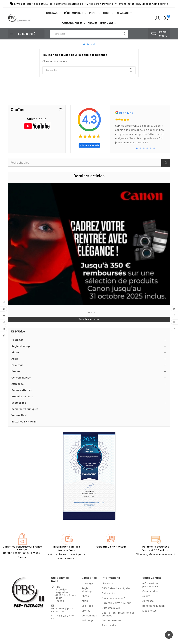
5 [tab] (151, 148)
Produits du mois (22, 396)
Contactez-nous (112, 620)
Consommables (21, 378)
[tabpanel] (140, 129)
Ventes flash (19, 415)
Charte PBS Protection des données (118, 614)
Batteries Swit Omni (24, 422)
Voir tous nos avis (89, 145)
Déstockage (19, 403)
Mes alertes (149, 611)
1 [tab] (137, 148)
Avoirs (146, 596)
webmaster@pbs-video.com (62, 610)
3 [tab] (144, 148)
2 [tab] (140, 148)
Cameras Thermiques (25, 409)
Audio (15, 359)
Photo (15, 353)
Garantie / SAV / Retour (116, 603)
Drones (16, 371)
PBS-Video (18, 331)
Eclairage (17, 365)
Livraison (107, 583)
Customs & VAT (111, 608)
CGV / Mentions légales (116, 588)
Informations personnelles (150, 585)
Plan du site (109, 625)
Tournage (17, 340)
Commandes (150, 591)
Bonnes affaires (22, 390)
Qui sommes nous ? (114, 598)
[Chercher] (85, 34)
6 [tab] (154, 148)
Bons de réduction (154, 606)
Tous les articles (89, 319)
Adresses (148, 601)
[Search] (124, 34)
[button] (89, 312)
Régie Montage (21, 346)
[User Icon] (158, 18)
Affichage (18, 384)
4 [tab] (147, 148)
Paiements (108, 593)
